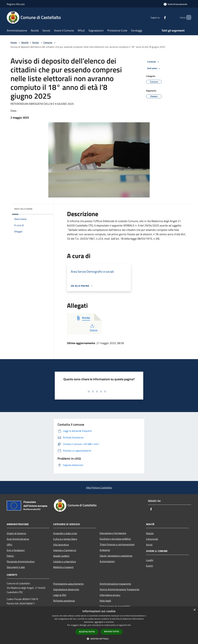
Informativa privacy (110, 595)
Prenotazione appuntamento (68, 584)
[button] (99, 639)
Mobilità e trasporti (63, 567)
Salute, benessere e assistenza (116, 556)
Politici (10, 556)
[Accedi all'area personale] (175, 4)
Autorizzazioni (107, 561)
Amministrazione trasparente (115, 584)
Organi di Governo (16, 533)
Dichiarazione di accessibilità (115, 606)
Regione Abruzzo (16, 4)
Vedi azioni (154, 68)
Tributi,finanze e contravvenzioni (117, 544)
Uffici (9, 545)
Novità (25, 42)
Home (14, 42)
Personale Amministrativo (21, 561)
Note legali (105, 601)
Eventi (150, 566)
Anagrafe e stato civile (65, 533)
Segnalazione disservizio (66, 589)
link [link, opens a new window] (129, 625)
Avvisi (36, 42)
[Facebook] (160, 17)
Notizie (150, 533)
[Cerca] (187, 17)
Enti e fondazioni (16, 550)
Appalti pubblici (61, 556)
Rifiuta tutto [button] (112, 632)
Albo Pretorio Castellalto (99, 488)
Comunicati (152, 539)
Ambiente (105, 550)
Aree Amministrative (18, 539)
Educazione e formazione (113, 533)
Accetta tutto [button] (87, 632)
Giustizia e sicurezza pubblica (115, 539)
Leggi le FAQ (60, 595)
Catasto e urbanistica (64, 561)
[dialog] (99, 625)
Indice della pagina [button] (23, 209)
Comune (48, 42)
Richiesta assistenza (64, 601)
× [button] (194, 610)
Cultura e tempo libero (65, 539)
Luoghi (150, 560)
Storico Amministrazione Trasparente (119, 589)
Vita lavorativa (61, 545)
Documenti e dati (16, 567)
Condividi (154, 62)
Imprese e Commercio (65, 550)
